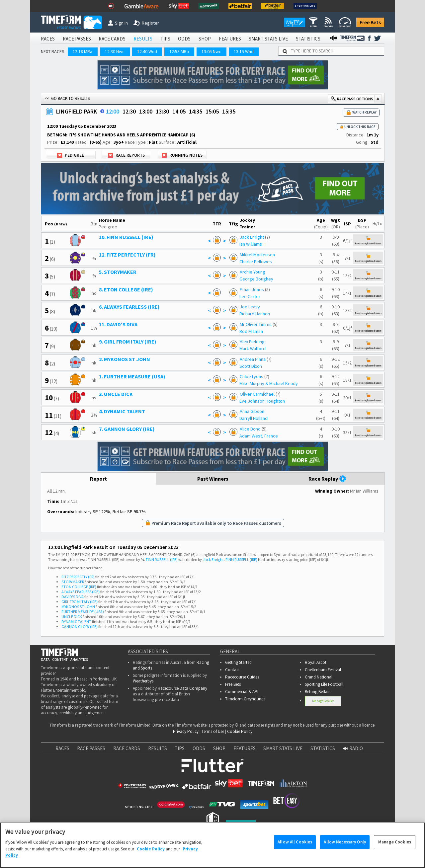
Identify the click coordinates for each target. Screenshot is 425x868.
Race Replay (327, 479)
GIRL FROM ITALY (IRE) (80, 602)
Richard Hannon (255, 314)
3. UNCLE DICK (116, 394)
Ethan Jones (252, 289)
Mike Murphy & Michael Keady (269, 383)
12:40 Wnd (147, 51)
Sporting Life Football (324, 684)
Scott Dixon (251, 366)
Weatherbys (143, 681)
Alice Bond (250, 429)
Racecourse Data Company (182, 688)
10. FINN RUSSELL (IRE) (126, 237)
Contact (232, 670)
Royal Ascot (316, 662)
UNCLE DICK (72, 617)
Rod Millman (251, 331)
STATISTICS (308, 39)
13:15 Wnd (244, 51)
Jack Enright (252, 237)
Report (98, 479)
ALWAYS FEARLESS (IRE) (81, 592)
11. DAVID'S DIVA (118, 324)
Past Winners (213, 479)
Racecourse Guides (242, 677)
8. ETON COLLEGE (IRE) (126, 289)
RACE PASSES (77, 39)
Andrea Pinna (253, 359)
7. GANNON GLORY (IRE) (127, 429)
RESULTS (143, 39)
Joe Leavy (250, 307)
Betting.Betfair (317, 692)
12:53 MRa (179, 51)
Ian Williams (251, 244)
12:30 (129, 111)
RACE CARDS (112, 39)
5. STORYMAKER (118, 272)
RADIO (353, 748)
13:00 (146, 111)
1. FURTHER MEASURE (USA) (132, 376)
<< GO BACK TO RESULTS (67, 98)
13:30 (162, 111)
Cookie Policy (240, 731)
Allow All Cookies (295, 848)
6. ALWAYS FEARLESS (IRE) (129, 307)
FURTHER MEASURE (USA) (83, 612)
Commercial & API (242, 692)
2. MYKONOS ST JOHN (125, 359)
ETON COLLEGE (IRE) (79, 587)
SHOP (205, 39)
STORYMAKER (73, 582)
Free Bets (370, 22)
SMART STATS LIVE (268, 39)
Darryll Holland (254, 418)
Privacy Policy (186, 731)
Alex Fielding (252, 342)
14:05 (179, 111)
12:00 (113, 111)
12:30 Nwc (115, 51)
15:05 (212, 111)
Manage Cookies (323, 701)
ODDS (184, 39)
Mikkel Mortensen (257, 255)
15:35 (229, 111)
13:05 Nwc (211, 51)
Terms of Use (213, 731)
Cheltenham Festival (323, 670)
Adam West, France (259, 436)
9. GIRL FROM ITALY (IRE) (128, 342)
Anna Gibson (252, 411)
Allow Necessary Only (345, 848)
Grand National (319, 677)
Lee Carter (250, 296)
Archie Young (253, 272)
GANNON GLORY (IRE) (80, 627)
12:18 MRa (83, 51)
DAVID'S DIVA (73, 597)
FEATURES (230, 39)
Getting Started (238, 662)
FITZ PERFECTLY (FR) (78, 577)
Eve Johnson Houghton (262, 401)
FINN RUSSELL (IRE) (162, 559)
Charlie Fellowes (256, 262)
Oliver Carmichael (257, 394)
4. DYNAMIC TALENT (122, 411)
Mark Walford (253, 349)
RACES (48, 39)
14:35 (196, 111)
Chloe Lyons (252, 376)
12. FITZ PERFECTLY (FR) (127, 255)
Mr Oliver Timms (256, 324)
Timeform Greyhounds (245, 699)
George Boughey (256, 279)
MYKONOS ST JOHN (78, 607)
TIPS (165, 39)
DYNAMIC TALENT (76, 622)
